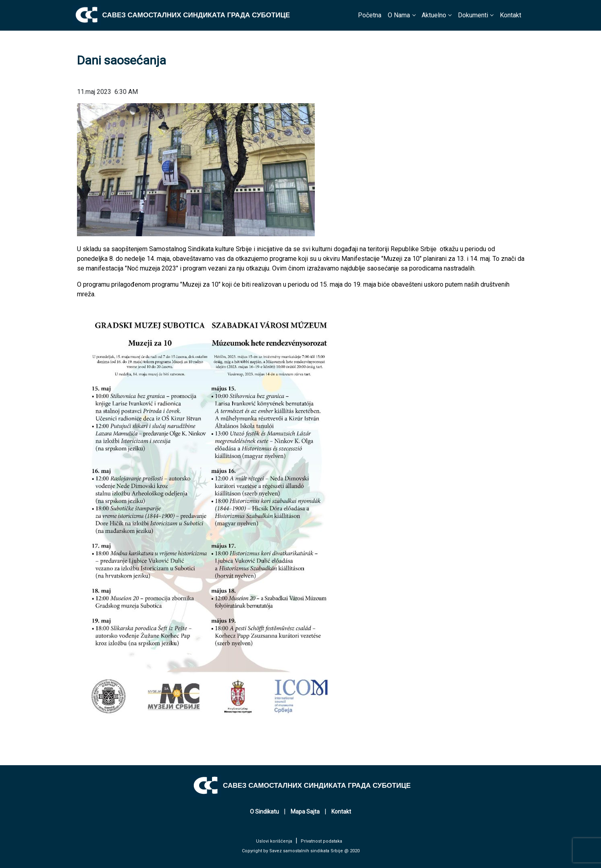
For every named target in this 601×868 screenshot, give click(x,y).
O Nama (399, 15)
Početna (370, 15)
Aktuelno (434, 15)
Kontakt (511, 15)
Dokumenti (473, 15)
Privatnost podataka (321, 841)
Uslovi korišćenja (274, 841)
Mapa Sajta (305, 812)
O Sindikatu (264, 812)
